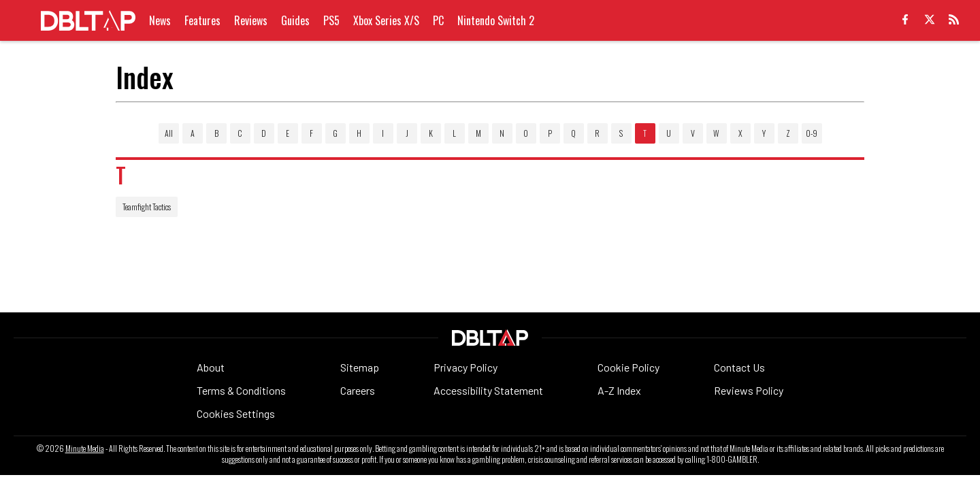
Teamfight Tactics (147, 207)
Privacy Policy (465, 367)
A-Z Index (619, 390)
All (169, 133)
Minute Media (85, 448)
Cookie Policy (628, 367)
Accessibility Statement (488, 390)
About (211, 367)
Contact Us (739, 367)
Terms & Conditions (241, 390)
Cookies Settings (236, 413)
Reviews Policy (749, 390)
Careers (358, 390)
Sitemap (360, 367)
